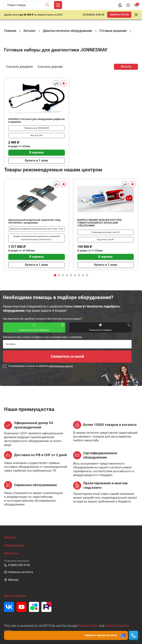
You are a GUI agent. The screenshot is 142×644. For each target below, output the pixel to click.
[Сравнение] (120, 5)
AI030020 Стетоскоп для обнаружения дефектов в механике (36, 121)
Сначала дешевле (19, 66)
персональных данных (61, 366)
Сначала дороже (50, 66)
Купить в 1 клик (36, 160)
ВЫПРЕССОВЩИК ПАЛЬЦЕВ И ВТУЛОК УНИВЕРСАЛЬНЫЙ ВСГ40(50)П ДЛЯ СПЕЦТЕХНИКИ (100, 223)
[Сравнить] (56, 83)
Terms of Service (117, 626)
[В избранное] (64, 83)
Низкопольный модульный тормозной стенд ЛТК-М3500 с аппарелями (34, 221)
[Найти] (48, 5)
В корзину (37, 152)
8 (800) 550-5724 (17, 565)
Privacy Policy (88, 626)
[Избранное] (128, 5)
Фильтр (126, 67)
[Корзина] (136, 5)
